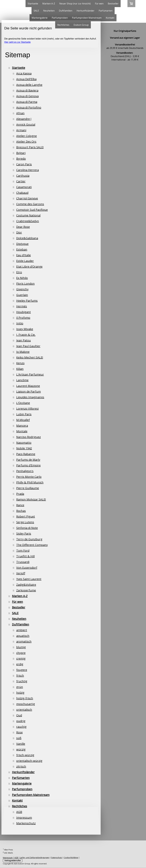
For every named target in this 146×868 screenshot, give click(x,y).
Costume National (28, 215)
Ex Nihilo (22, 278)
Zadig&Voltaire (26, 585)
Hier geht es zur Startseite (17, 42)
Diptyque (22, 244)
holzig (20, 693)
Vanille (21, 744)
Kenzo (20, 363)
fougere (22, 670)
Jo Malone (23, 352)
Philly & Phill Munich (30, 482)
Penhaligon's (25, 471)
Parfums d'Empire (28, 465)
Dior (19, 232)
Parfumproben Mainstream (87, 18)
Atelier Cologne (27, 136)
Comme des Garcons (30, 204)
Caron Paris (24, 164)
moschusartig (26, 704)
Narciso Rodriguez (29, 437)
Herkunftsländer (85, 11)
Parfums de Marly (28, 460)
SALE (36, 11)
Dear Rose (23, 227)
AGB (19, 812)
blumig (21, 647)
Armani (21, 130)
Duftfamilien (66, 11)
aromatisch (24, 641)
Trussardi (23, 562)
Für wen (99, 4)
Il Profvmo (23, 318)
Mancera (22, 426)
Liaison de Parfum (29, 391)
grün (20, 687)
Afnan (20, 113)
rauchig (21, 727)
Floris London (25, 284)
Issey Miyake (25, 329)
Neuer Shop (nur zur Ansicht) (75, 4)
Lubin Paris (24, 414)
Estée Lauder (25, 261)
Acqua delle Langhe (29, 85)
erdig (20, 664)
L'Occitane (23, 403)
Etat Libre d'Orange (29, 266)
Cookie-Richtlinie (71, 857)
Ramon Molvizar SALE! (31, 499)
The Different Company (32, 545)
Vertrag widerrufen (13, 860)
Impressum (24, 818)
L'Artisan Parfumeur (30, 374)
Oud (19, 715)
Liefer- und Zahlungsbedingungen (35, 857)
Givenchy (22, 289)
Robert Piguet (26, 516)
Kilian (20, 369)
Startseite (33, 4)
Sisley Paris (24, 533)
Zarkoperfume (26, 590)
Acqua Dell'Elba (26, 79)
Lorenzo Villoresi (27, 409)
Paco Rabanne (26, 454)
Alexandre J (24, 119)
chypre (21, 653)
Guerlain (22, 295)
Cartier (21, 181)
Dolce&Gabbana (27, 238)
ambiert (22, 630)
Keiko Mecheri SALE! (30, 357)
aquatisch (23, 636)
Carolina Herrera (28, 170)
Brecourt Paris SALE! (30, 147)
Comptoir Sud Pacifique (32, 210)
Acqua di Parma (27, 102)
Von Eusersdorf (27, 568)
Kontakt (110, 18)
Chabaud (22, 193)
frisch (20, 675)
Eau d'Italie (24, 255)
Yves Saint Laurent (29, 579)
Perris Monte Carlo (29, 477)
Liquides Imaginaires (30, 397)
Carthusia (23, 176)
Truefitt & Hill (25, 556)
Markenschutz (26, 823)
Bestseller (113, 4)
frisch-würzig (25, 755)
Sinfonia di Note (27, 528)
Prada (20, 494)
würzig (21, 749)
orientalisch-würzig (29, 761)
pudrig (21, 721)
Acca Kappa (24, 73)
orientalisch (24, 710)
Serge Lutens (25, 522)
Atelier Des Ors (26, 142)
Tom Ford (23, 551)
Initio (20, 323)
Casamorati (24, 187)
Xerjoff (21, 573)
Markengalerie (40, 18)
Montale (22, 431)
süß (19, 738)
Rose (19, 732)
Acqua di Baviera (27, 90)
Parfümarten (106, 11)
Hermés (22, 306)
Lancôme (22, 380)
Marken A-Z (49, 4)
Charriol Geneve (27, 198)
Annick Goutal (26, 124)
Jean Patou (24, 340)
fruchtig (22, 681)
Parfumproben (60, 18)
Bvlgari (21, 153)
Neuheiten (49, 11)
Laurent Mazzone (28, 386)
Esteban (22, 249)
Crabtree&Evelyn (28, 221)
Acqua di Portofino (29, 107)
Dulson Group (81, 25)
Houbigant (24, 312)
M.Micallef (23, 420)
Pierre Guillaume (28, 488)
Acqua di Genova (27, 96)
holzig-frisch (25, 698)
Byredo (21, 159)
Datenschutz (57, 857)
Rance (20, 505)
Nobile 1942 (24, 448)
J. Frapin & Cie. (26, 335)
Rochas (21, 511)
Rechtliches (63, 25)
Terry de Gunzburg (29, 539)
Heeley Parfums (27, 301)
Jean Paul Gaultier (28, 346)
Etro (19, 272)
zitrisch (21, 766)
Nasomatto (24, 443)
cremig (21, 658)
